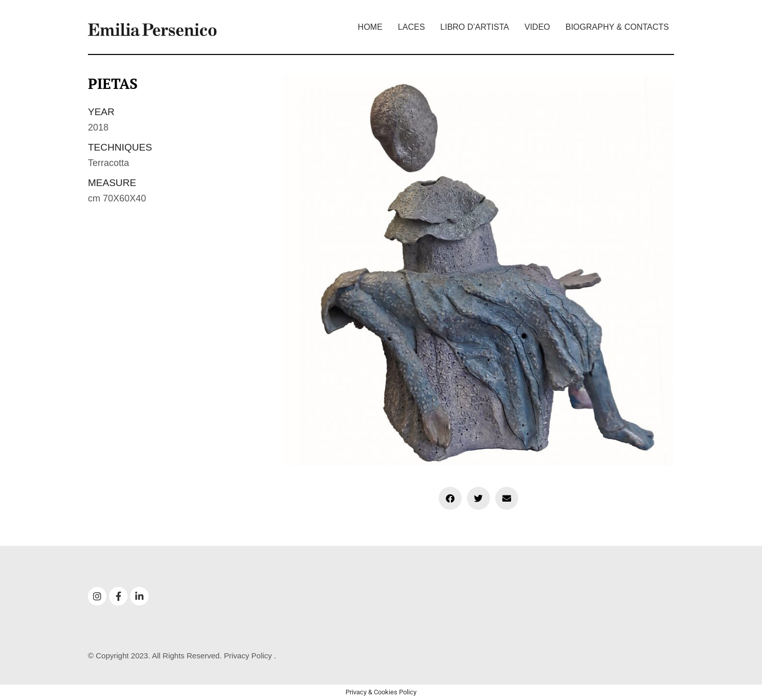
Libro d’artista (475, 27)
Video (537, 27)
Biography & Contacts (617, 27)
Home (370, 27)
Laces (411, 27)
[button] (450, 498)
